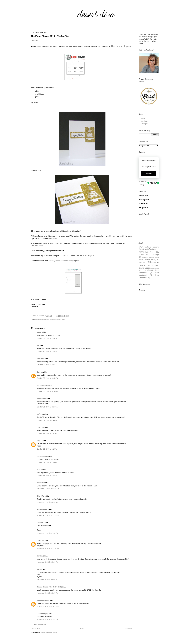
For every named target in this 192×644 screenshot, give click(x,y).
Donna (39, 372)
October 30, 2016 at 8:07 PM (47, 365)
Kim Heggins (42, 456)
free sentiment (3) (149, 274)
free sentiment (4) (149, 276)
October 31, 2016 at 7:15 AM (47, 449)
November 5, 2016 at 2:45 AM (47, 620)
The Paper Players (121, 46)
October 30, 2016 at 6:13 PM (47, 338)
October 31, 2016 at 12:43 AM (47, 407)
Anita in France (43, 509)
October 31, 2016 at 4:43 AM (47, 420)
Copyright (144, 124)
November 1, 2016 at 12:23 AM (48, 489)
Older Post (129, 629)
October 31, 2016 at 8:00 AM (47, 462)
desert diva (96, 14)
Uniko (147, 268)
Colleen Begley (43, 614)
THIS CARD (64, 256)
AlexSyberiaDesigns (147, 249)
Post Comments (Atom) (49, 633)
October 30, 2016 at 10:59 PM (48, 391)
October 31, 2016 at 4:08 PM (47, 476)
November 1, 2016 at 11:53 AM (48, 515)
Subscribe (149, 173)
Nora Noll (40, 359)
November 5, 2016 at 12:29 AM (48, 606)
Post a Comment (40, 624)
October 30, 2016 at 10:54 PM (48, 378)
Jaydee (40, 569)
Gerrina (40, 556)
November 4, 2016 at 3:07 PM (47, 593)
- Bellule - (41, 523)
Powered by (149, 183)
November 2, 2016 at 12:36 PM (48, 549)
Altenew (143, 252)
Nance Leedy (42, 385)
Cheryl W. (41, 496)
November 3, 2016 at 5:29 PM (47, 580)
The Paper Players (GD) (57, 319)
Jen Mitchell (42, 399)
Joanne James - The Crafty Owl (49, 587)
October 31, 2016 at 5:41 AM (47, 434)
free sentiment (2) (149, 271)
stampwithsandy (43, 600)
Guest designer (152, 259)
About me (144, 121)
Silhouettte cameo (43, 319)
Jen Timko (41, 483)
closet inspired (155, 268)
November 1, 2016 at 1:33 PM (47, 533)
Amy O (40, 441)
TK (38, 345)
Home (82, 629)
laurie (39, 332)
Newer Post (36, 629)
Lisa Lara (40, 427)
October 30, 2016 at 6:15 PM (47, 352)
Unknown (41, 540)
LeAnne (40, 414)
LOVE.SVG (142, 263)
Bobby (39, 469)
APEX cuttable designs (149, 247)
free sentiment (146, 270)
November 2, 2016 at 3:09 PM (47, 562)
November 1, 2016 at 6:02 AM (47, 502)
